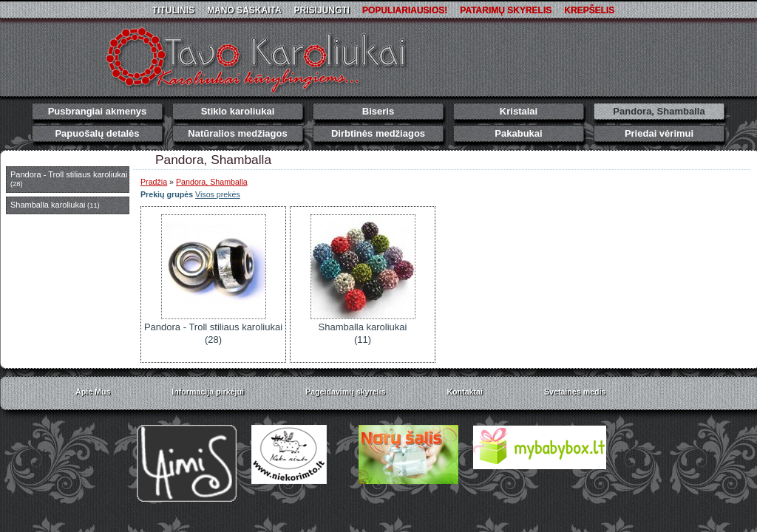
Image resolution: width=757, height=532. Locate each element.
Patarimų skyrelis (506, 10)
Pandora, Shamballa (659, 111)
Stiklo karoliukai (238, 111)
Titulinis (173, 10)
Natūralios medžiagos (237, 133)
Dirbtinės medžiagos (378, 133)
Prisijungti (322, 10)
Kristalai (519, 111)
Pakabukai (518, 133)
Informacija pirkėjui (208, 392)
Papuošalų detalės (97, 133)
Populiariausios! (405, 10)
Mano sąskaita (244, 10)
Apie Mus (93, 392)
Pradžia (154, 182)
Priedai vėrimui (659, 133)
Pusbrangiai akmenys (98, 111)
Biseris (378, 111)
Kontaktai (465, 392)
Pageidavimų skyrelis (345, 392)
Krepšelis (589, 10)
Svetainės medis (575, 392)
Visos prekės (218, 194)
